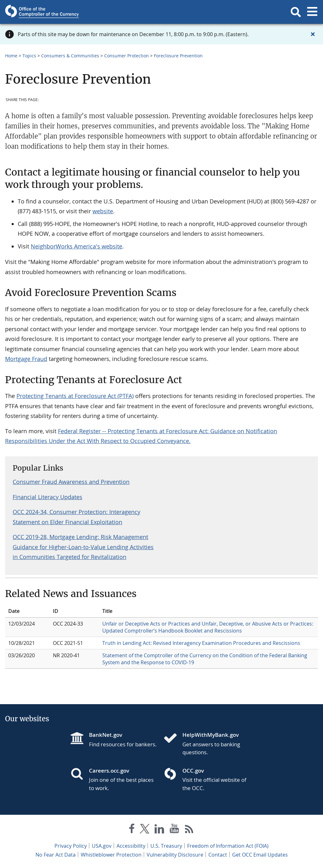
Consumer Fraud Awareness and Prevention (71, 482)
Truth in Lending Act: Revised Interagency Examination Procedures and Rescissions (201, 643)
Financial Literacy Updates (47, 497)
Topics (29, 56)
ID (56, 611)
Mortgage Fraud (26, 359)
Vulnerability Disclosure (175, 855)
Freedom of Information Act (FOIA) (228, 846)
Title (107, 611)
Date (14, 611)
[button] (296, 12)
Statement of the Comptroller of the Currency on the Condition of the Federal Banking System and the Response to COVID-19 (205, 659)
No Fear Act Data (56, 855)
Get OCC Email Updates (260, 855)
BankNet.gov (106, 735)
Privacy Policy (71, 846)
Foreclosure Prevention (178, 56)
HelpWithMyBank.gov (211, 735)
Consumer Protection (127, 56)
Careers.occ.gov (109, 771)
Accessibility (131, 846)
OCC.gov (193, 771)
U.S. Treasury (166, 846)
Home (11, 56)
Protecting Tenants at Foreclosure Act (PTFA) (75, 396)
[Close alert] (313, 34)
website (103, 211)
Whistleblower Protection (111, 855)
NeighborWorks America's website (76, 246)
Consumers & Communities (70, 56)
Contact (218, 855)
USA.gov (102, 846)
